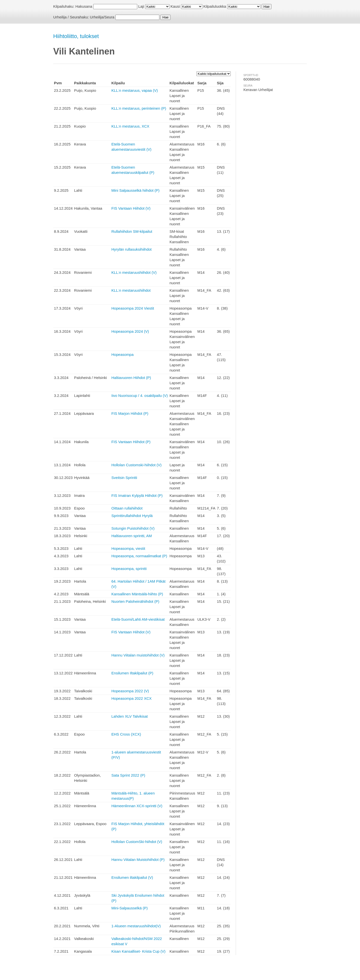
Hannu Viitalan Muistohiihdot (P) (138, 860)
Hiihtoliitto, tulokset (76, 36)
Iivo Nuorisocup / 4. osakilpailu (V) (140, 396)
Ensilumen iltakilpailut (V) (132, 877)
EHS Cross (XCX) (126, 734)
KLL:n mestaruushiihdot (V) (134, 272)
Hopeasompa (122, 354)
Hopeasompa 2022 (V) (130, 691)
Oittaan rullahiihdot (127, 508)
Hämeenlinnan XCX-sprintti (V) (137, 806)
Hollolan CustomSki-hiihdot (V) (137, 842)
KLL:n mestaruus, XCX (130, 126)
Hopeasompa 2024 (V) (130, 331)
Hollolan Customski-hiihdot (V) (136, 465)
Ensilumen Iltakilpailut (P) (132, 673)
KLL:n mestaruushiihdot (131, 290)
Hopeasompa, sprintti (129, 569)
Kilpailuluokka (215, 6)
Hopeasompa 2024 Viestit (133, 308)
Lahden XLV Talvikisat (130, 716)
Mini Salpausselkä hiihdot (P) (135, 190)
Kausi (175, 6)
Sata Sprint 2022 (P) (128, 775)
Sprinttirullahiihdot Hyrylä (132, 516)
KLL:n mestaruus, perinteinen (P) (139, 108)
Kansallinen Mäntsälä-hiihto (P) (137, 594)
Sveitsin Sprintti (124, 478)
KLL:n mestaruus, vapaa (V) (135, 90)
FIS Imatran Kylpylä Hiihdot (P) (137, 495)
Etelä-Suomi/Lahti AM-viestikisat (138, 619)
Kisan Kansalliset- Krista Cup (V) (138, 951)
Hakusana (84, 6)
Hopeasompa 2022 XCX (132, 698)
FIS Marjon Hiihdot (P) (130, 413)
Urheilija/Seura (102, 17)
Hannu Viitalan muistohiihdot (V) (138, 655)
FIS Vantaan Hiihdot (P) (131, 442)
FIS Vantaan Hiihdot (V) (131, 208)
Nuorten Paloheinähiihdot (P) (135, 601)
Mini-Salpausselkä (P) (130, 908)
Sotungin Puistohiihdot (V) (133, 528)
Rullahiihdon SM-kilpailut (132, 231)
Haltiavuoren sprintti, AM (132, 536)
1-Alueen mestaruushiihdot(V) (136, 926)
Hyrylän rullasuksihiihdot (132, 249)
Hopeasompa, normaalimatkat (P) (139, 556)
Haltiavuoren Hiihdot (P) (131, 378)
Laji (141, 6)
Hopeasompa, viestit (128, 548)
